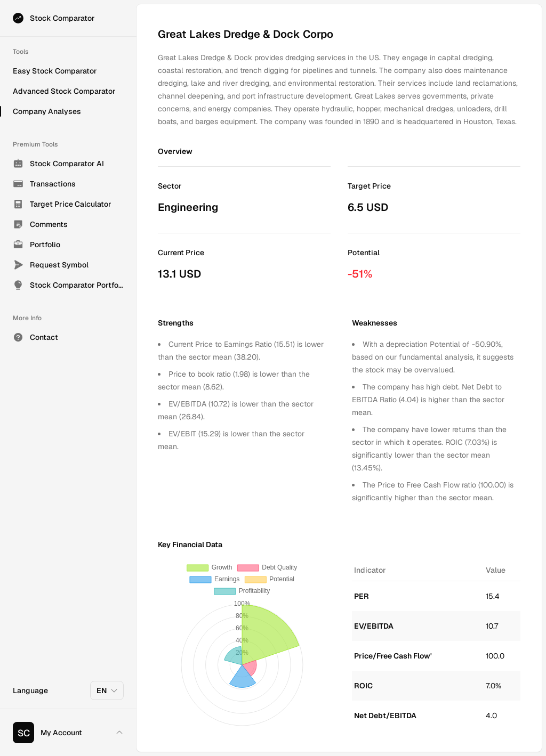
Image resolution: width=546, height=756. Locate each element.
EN (107, 690)
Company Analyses (47, 111)
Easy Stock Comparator (55, 71)
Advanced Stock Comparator (64, 91)
